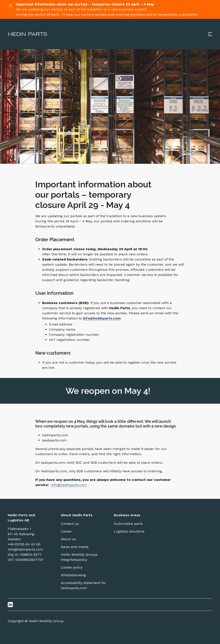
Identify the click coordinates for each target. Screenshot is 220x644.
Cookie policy (72, 567)
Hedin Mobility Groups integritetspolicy (79, 557)
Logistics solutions (129, 531)
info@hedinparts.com (69, 485)
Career (66, 531)
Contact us (70, 524)
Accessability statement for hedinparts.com (83, 585)
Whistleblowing (73, 575)
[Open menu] (210, 34)
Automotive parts (128, 524)
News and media (75, 547)
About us (68, 539)
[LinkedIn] (10, 605)
